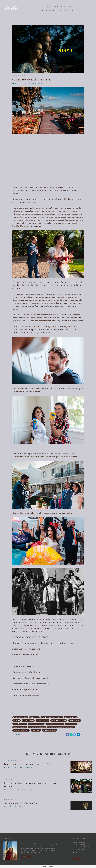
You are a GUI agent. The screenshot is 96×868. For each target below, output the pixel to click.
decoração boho (71, 724)
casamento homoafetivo (36, 724)
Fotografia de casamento (37, 727)
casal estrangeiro (71, 717)
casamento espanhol (20, 724)
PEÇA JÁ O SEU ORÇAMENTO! (58, 10)
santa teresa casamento (21, 730)
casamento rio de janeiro (55, 724)
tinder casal (36, 730)
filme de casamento (20, 727)
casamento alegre (28, 720)
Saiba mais (26, 856)
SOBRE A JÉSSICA (63, 7)
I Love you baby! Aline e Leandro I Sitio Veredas (30, 784)
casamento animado (43, 720)
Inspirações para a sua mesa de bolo (27, 764)
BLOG (78, 7)
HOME (37, 7)
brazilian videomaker (20, 717)
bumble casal (34, 717)
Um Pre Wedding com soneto (20, 803)
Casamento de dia (75, 720)
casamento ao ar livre (59, 720)
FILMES (47, 7)
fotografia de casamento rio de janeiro (61, 727)
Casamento (16, 720)
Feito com (48, 866)
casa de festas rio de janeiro (52, 717)
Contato (77, 859)
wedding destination (50, 730)
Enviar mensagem (80, 845)
